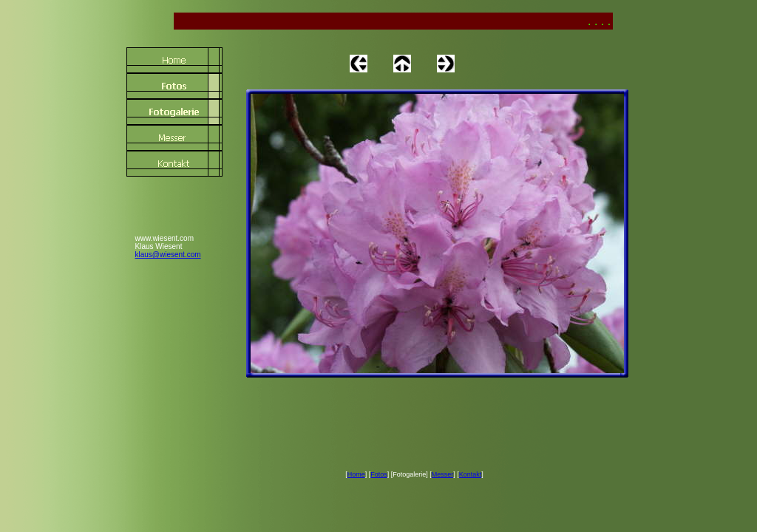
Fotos (379, 474)
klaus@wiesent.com (168, 255)
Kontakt (471, 474)
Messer (443, 474)
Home (356, 474)
